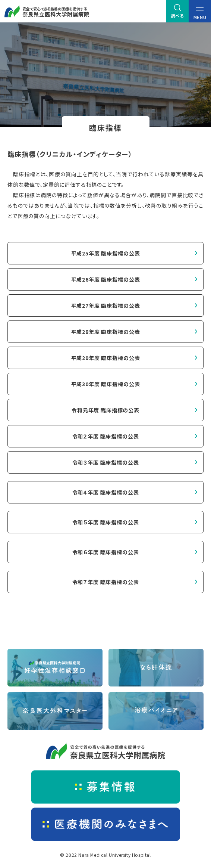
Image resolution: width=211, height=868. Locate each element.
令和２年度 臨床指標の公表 (106, 436)
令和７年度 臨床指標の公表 (106, 582)
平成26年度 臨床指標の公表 (106, 279)
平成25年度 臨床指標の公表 (106, 253)
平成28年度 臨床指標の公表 (106, 332)
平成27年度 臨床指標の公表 (106, 306)
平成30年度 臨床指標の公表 (106, 384)
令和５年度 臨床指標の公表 (106, 522)
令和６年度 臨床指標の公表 (106, 552)
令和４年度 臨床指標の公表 (106, 492)
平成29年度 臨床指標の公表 (106, 358)
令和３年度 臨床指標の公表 (106, 462)
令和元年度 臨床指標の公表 (105, 410)
